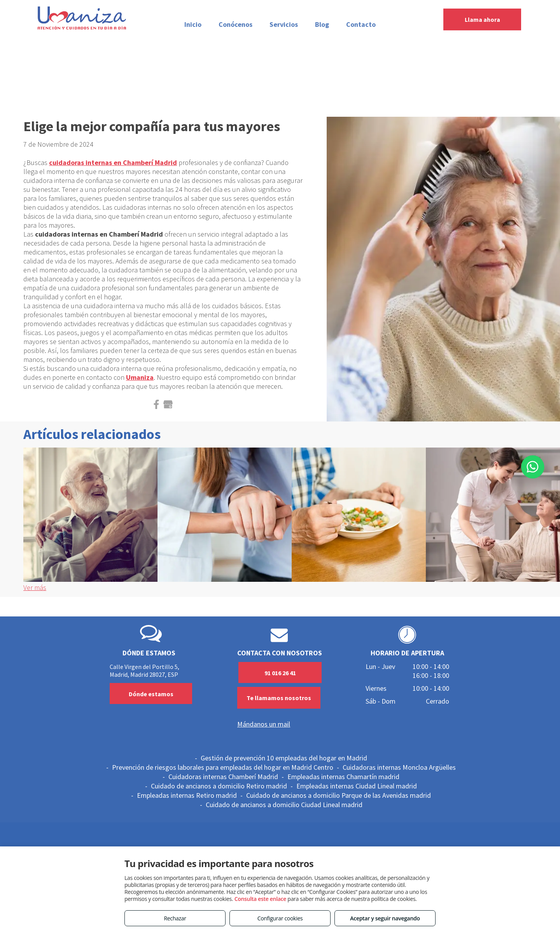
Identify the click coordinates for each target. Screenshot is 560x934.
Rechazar (175, 918)
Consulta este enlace (260, 899)
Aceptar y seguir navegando (385, 918)
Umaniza (140, 377)
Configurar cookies (280, 918)
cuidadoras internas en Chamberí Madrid (113, 162)
